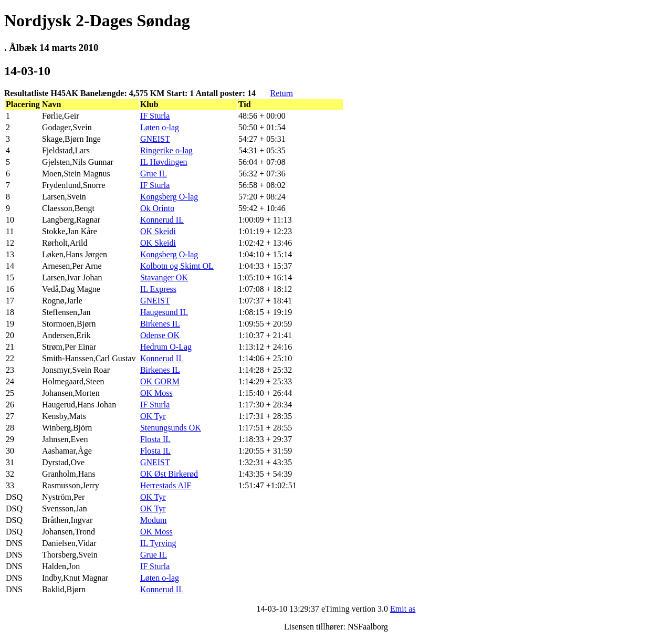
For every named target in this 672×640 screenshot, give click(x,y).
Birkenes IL (160, 324)
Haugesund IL (164, 312)
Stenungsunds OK (171, 428)
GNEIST (155, 139)
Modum (154, 520)
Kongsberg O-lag (169, 197)
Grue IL (154, 174)
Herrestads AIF (166, 485)
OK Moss (156, 393)
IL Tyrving (158, 543)
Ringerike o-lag (166, 150)
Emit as (403, 609)
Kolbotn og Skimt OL (177, 266)
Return (281, 93)
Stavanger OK (164, 277)
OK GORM (160, 381)
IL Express (158, 289)
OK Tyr (153, 416)
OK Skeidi (158, 231)
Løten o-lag (160, 127)
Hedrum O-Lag (166, 347)
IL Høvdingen (164, 162)
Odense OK (160, 335)
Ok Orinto (157, 208)
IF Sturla (155, 116)
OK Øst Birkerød (169, 474)
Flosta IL (155, 439)
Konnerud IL (162, 220)
